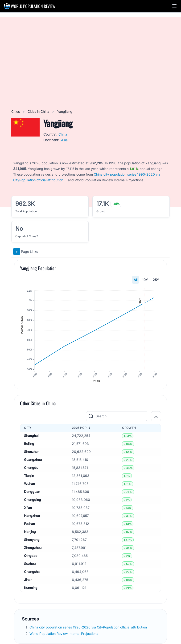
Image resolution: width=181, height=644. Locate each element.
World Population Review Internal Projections (64, 635)
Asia (64, 140)
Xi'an (28, 509)
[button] (174, 6)
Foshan (29, 525)
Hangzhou (32, 517)
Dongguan (32, 493)
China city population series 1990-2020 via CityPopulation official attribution (89, 629)
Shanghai (31, 437)
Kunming (31, 589)
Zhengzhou (33, 549)
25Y (156, 280)
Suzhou (30, 565)
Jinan (28, 581)
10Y (145, 280)
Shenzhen (32, 453)
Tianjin (29, 477)
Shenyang (32, 541)
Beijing (29, 445)
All (136, 280)
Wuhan (29, 485)
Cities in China (39, 111)
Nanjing (30, 533)
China (63, 134)
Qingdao (31, 557)
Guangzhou (33, 461)
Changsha (32, 573)
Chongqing (33, 501)
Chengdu (31, 469)
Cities (16, 111)
